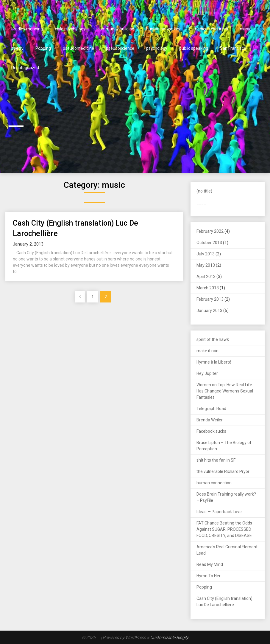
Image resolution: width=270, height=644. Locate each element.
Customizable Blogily (169, 637)
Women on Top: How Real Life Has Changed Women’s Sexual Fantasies (225, 391)
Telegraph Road (211, 409)
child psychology (70, 29)
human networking (164, 29)
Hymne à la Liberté (214, 362)
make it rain (207, 351)
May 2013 (206, 265)
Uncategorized (25, 68)
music (246, 29)
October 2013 (209, 243)
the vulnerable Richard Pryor (223, 471)
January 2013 (209, 311)
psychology (157, 48)
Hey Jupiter (207, 373)
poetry (17, 48)
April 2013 (206, 277)
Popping (43, 48)
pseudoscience (120, 48)
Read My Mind (210, 564)
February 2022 (210, 231)
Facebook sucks (211, 431)
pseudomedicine (78, 48)
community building (116, 29)
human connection (214, 483)
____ (201, 202)
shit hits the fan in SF (216, 460)
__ (15, 10)
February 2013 (210, 299)
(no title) (204, 191)
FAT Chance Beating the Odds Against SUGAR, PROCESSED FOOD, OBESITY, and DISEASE (224, 529)
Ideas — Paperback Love (219, 512)
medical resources (211, 29)
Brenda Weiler (210, 420)
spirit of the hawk (213, 339)
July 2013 (206, 254)
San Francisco (233, 48)
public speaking (194, 48)
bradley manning (27, 29)
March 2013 (208, 288)
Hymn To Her (209, 576)
